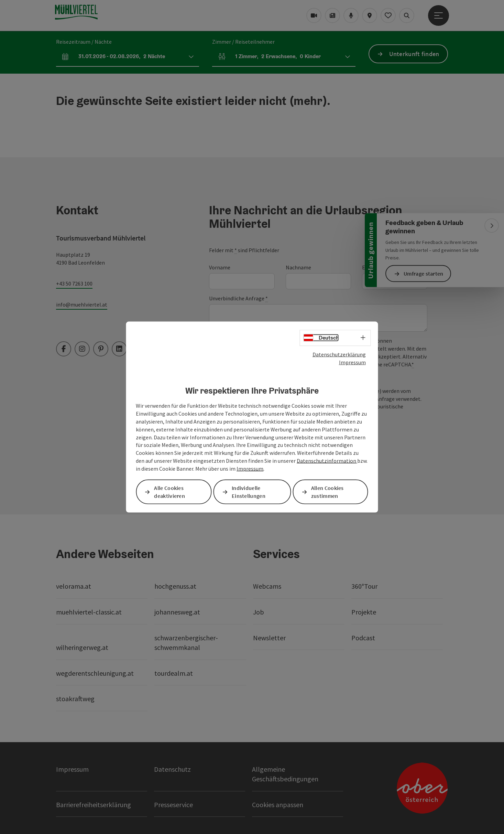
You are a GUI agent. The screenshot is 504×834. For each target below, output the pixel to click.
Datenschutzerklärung (339, 354)
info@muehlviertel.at (82, 304)
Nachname (298, 267)
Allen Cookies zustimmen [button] (327, 492)
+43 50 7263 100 (74, 284)
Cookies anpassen (278, 805)
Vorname (220, 267)
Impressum (352, 362)
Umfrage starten (424, 274)
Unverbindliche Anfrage (238, 298)
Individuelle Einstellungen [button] (249, 492)
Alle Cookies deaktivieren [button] (169, 492)
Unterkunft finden (414, 54)
